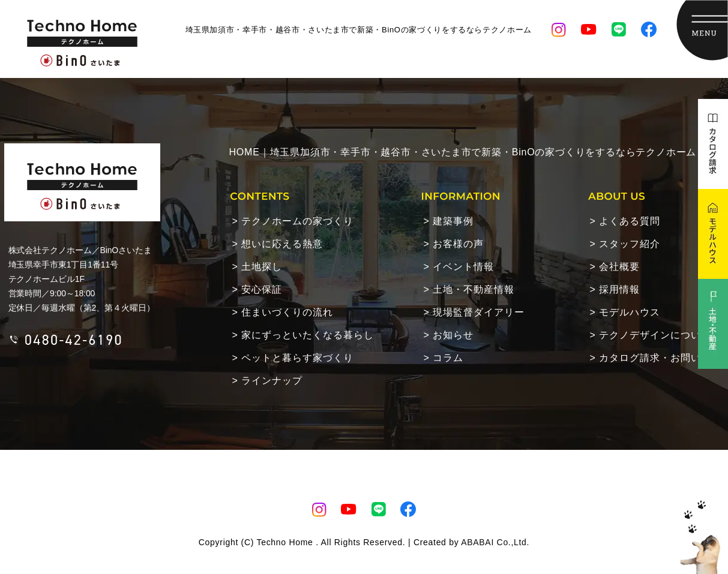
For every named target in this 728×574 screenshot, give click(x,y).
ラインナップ (272, 381)
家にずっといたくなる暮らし (308, 335)
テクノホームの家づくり (297, 221)
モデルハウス (630, 312)
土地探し (262, 267)
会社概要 (619, 267)
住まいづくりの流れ (287, 312)
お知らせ (453, 335)
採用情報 (619, 289)
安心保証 (262, 289)
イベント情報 (463, 267)
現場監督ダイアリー (479, 312)
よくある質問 (630, 221)
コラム (448, 358)
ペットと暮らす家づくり (297, 358)
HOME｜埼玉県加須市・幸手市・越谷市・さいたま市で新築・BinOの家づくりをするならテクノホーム (463, 152)
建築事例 (453, 221)
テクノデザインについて (655, 335)
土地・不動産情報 (474, 289)
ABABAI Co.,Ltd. (495, 542)
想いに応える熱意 (282, 244)
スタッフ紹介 (630, 244)
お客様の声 (458, 244)
